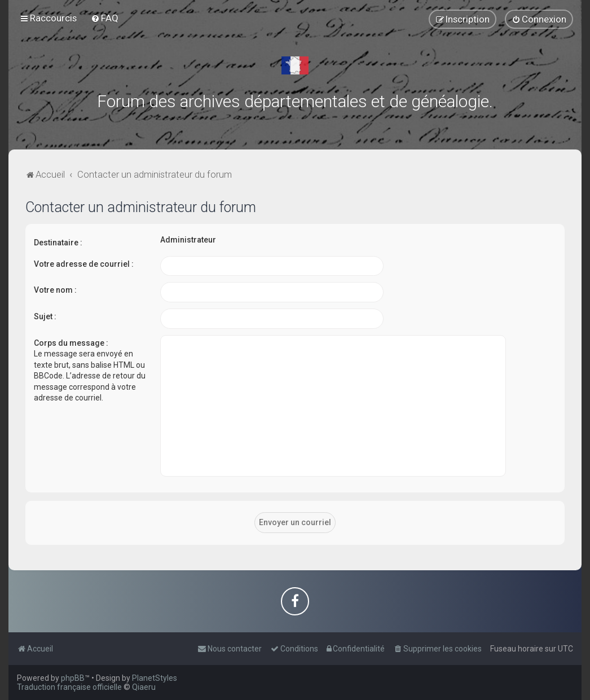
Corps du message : (71, 343)
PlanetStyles (155, 678)
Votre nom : (55, 290)
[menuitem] (105, 18)
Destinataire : (58, 243)
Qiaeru (144, 687)
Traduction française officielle (69, 687)
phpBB (73, 678)
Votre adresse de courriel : (84, 264)
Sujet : (45, 316)
